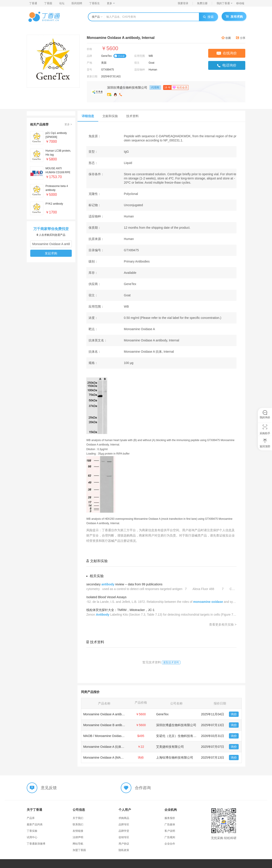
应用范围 (140, 56)
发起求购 (51, 253)
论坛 (62, 3)
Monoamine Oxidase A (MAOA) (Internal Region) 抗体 (120, 758)
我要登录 (183, 3)
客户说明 (170, 831)
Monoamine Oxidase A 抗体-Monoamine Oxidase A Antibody (125, 747)
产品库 (31, 818)
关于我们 (78, 818)
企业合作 (170, 844)
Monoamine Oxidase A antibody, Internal (111, 714)
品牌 (89, 56)
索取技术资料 (171, 662)
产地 (89, 63)
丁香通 (33, 3)
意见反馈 (49, 788)
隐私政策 (124, 850)
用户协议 (124, 844)
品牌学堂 (124, 831)
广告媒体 (170, 824)
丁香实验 (32, 831)
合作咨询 (143, 788)
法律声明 (78, 837)
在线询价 (227, 53)
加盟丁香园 (79, 850)
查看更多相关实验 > (223, 624)
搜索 (208, 17)
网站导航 (78, 844)
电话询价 (227, 65)
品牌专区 (124, 824)
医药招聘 (77, 3)
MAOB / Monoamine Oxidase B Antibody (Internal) (118, 736)
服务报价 (170, 818)
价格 (89, 49)
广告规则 (170, 837)
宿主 (137, 63)
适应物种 (140, 70)
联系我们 (78, 824)
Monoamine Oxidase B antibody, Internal (111, 725)
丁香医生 (94, 3)
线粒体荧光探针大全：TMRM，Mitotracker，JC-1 (120, 610)
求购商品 (124, 818)
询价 (234, 714)
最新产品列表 (35, 824)
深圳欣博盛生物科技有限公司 (127, 88)
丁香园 (48, 3)
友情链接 (78, 831)
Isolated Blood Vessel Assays (106, 597)
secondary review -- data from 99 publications (124, 584)
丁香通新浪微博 (36, 844)
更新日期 (92, 76)
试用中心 (32, 837)
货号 (89, 70)
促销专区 (124, 837)
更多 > (68, 124)
